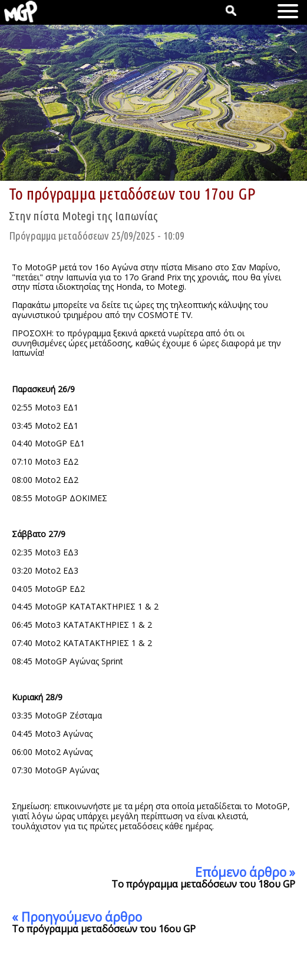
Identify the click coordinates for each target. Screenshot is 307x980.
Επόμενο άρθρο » (245, 872)
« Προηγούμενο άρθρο (77, 917)
